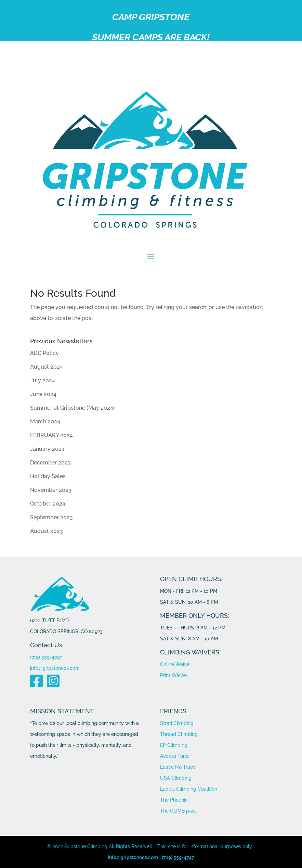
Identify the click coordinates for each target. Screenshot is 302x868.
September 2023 (51, 517)
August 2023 (47, 531)
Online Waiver (176, 664)
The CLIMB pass (178, 811)
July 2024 (43, 380)
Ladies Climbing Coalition (189, 789)
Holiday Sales (48, 476)
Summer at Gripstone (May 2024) (73, 408)
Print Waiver (174, 675)
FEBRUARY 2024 (51, 435)
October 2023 (48, 504)
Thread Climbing (179, 734)
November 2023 (51, 490)
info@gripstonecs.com (55, 668)
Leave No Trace (178, 767)
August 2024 (47, 367)
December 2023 (50, 463)
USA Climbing (176, 778)
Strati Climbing (177, 723)
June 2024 (43, 394)
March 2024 (45, 422)
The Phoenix (174, 800)
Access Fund (174, 756)
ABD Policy (44, 353)
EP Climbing (174, 745)
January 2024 (47, 449)
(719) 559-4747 (46, 657)
